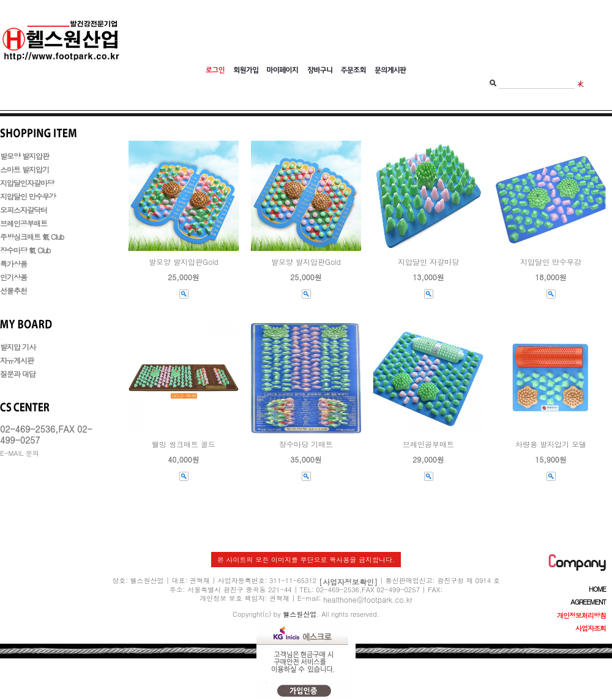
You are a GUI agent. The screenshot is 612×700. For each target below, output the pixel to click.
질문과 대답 (18, 374)
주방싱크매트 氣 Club (32, 236)
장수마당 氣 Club (25, 250)
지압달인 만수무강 (28, 196)
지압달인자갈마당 (27, 183)
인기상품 (13, 277)
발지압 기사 (18, 347)
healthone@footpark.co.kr (368, 599)
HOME (597, 589)
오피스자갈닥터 (24, 210)
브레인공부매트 (24, 223)
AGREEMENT (588, 602)
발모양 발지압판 (24, 156)
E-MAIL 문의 (20, 453)
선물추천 (13, 290)
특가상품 (13, 263)
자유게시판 (17, 360)
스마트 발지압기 (24, 169)
